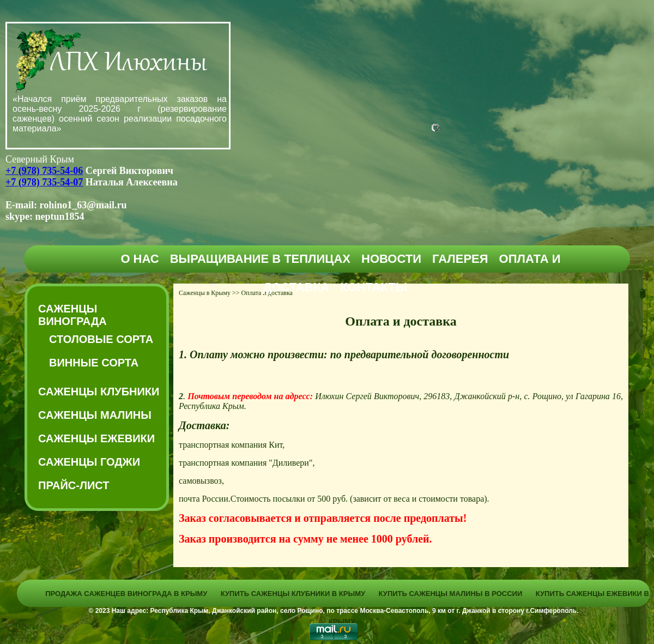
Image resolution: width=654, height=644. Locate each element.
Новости (391, 259)
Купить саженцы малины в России (451, 594)
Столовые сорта (101, 339)
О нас (140, 259)
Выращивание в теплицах (260, 259)
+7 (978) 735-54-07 (44, 182)
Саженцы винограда (72, 315)
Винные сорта (94, 363)
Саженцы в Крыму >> (209, 293)
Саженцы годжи (89, 462)
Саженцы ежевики (96, 438)
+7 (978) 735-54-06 (44, 171)
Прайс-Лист (74, 485)
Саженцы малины (95, 415)
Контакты (374, 287)
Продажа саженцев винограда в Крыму (126, 594)
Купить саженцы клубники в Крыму (293, 594)
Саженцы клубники (99, 392)
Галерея (460, 259)
